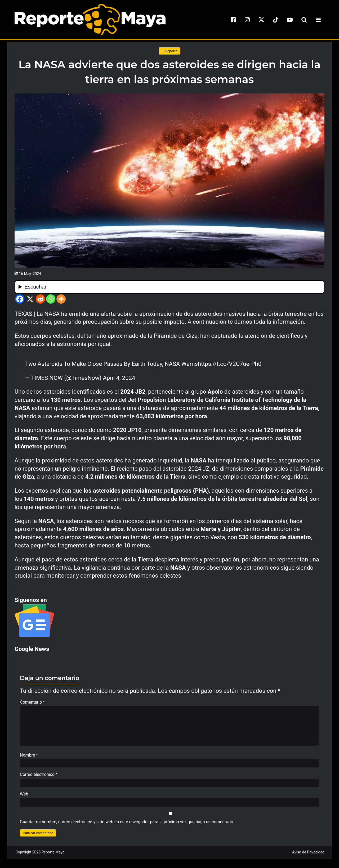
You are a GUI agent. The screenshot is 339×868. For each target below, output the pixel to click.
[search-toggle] (304, 20)
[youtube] (290, 20)
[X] (30, 299)
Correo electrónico (39, 777)
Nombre (29, 758)
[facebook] (233, 20)
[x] (261, 20)
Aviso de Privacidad (308, 855)
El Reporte (169, 51)
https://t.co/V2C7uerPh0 (230, 364)
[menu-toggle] (318, 20)
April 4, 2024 (119, 378)
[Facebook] (20, 299)
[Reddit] (40, 299)
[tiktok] (276, 20)
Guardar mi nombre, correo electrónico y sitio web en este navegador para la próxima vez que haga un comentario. (127, 824)
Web (24, 797)
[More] (61, 299)
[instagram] (247, 20)
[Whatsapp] (51, 299)
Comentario (32, 702)
